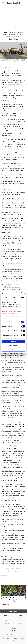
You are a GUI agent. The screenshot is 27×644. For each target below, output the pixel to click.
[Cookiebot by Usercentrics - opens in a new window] (16, 293)
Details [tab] (14, 297)
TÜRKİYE (20, 615)
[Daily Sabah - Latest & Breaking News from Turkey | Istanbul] (13, 3)
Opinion (20, 623)
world (3, 578)
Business (20, 618)
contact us (22, 639)
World (7, 618)
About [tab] (22, 297)
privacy (9, 639)
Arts (20, 621)
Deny (13, 350)
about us (15, 639)
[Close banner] (25, 293)
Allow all (13, 341)
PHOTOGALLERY (9, 605)
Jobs (4, 639)
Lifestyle (7, 621)
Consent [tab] (5, 297)
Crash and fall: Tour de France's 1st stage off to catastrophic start (11, 600)
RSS (13, 640)
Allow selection (13, 346)
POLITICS (7, 615)
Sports (7, 623)
